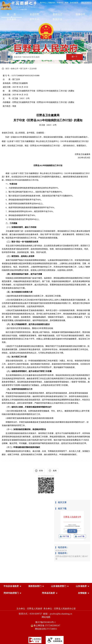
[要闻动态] (57, 15)
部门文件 (24, 69)
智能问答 (52, 3)
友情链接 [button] (82, 593)
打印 (41, 471)
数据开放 (57, 19)
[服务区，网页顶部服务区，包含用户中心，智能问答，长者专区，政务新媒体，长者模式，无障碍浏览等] (66, 3)
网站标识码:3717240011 (46, 629)
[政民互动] (34, 19)
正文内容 (33, 69)
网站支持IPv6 (86, 3)
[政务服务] (11, 19)
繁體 (67, 3)
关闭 (55, 471)
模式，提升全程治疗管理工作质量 (37, 371)
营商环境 (59, 62)
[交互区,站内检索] (45, 57)
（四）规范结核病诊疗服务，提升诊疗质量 (24, 274)
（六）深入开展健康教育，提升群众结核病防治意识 (28, 324)
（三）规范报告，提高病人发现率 (20, 256)
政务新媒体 (74, 3)
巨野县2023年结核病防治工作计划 (48, 165)
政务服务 (11, 19)
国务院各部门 (35, 586)
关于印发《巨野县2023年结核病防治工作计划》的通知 (48, 120)
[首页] (11, 15)
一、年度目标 (11, 184)
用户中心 (43, 3)
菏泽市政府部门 (11, 593)
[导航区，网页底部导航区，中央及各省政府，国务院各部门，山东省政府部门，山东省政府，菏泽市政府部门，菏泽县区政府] (46, 590)
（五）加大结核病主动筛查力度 (19, 292)
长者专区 (60, 3)
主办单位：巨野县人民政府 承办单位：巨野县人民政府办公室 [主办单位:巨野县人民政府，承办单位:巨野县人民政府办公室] (46, 609)
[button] (11, 586)
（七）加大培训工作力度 (16, 357)
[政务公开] (80, 15)
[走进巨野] (34, 15)
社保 (40, 62)
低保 (51, 62)
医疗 (46, 62)
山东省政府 (81, 586)
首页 (7, 69)
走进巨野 (34, 14)
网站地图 (46, 617)
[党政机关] (46, 604)
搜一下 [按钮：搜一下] (75, 57)
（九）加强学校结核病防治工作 (19, 389)
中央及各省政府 (11, 586)
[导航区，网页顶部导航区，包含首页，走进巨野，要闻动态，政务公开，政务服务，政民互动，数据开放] (46, 17)
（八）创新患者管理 (14, 371)
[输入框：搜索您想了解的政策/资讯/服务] (39, 57)
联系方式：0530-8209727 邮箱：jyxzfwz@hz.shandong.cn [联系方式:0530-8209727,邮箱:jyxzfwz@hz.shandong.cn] (46, 614)
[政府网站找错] (35, 640)
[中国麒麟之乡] (18, 6)
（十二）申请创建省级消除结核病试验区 (23, 447)
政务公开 (80, 14)
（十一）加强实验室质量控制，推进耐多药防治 (26, 429)
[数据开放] (57, 19)
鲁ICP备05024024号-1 (46, 622)
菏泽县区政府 (48, 593)
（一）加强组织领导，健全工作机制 (21, 227)
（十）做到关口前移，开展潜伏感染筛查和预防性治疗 (29, 407)
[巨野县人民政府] (46, 47)
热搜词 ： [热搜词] (32, 62)
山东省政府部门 (59, 586)
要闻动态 (57, 14)
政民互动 (34, 19)
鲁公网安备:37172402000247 (46, 626)
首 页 (11, 14)
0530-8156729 (61, 550)
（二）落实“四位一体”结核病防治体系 (22, 242)
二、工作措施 (11, 223)
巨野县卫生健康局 (48, 115)
